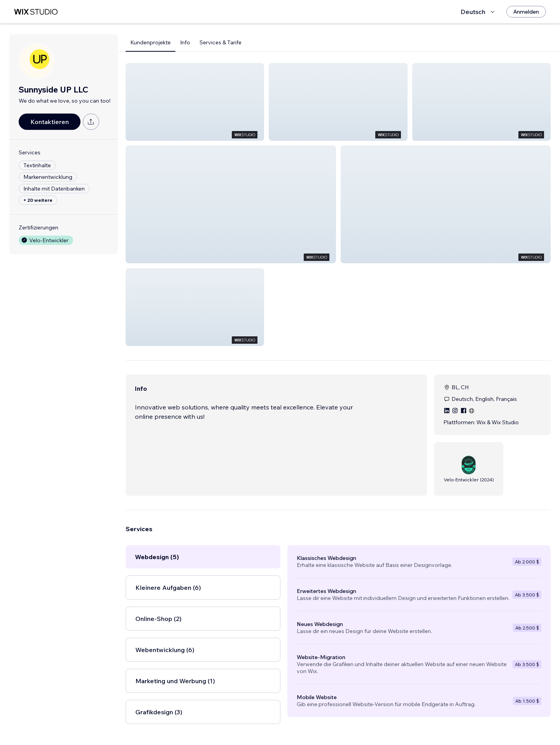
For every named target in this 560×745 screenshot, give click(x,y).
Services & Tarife (220, 42)
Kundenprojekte (150, 42)
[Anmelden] (526, 12)
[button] (195, 102)
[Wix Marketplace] (36, 12)
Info (185, 42)
